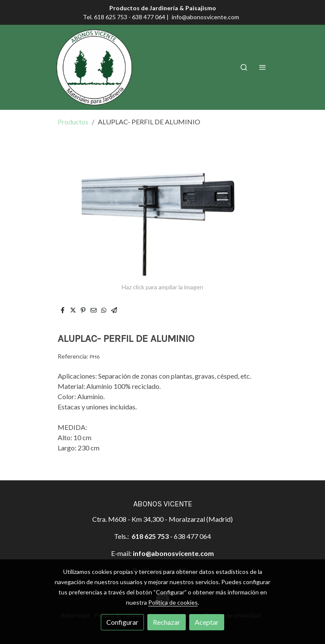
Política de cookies (173, 602)
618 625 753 (150, 536)
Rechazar (167, 622)
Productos (73, 122)
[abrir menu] (263, 67)
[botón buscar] (244, 67)
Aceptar (207, 622)
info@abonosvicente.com (205, 17)
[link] (94, 67)
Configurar (122, 622)
